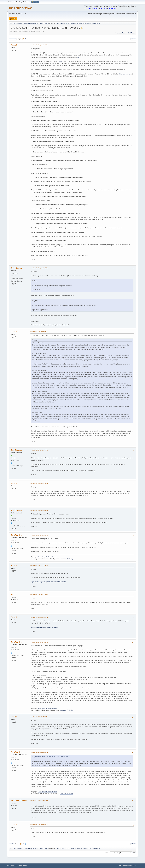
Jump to (107, 853)
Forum (104, 9)
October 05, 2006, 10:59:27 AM (39, 752)
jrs (12, 595)
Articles (95, 9)
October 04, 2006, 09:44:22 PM (39, 617)
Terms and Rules (127, 866)
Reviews (113, 9)
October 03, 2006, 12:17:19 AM (39, 565)
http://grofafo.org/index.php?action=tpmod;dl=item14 (48, 582)
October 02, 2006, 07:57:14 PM (39, 483)
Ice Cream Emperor (19, 800)
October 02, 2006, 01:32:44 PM (39, 45)
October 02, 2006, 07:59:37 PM (39, 510)
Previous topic (121, 33)
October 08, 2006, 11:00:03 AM (39, 800)
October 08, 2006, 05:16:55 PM (39, 825)
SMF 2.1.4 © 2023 (12, 866)
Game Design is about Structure (47, 557)
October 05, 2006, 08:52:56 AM (39, 717)
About (87, 9)
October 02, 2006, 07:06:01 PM (39, 332)
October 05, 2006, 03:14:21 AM (39, 642)
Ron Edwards (61, 23)
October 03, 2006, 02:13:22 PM (39, 594)
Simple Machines (23, 866)
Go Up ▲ (135, 866)
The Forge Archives (20, 8)
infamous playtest (125, 74)
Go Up (11, 844)
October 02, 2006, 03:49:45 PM (39, 268)
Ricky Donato (16, 268)
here (79, 57)
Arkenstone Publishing (66, 559)
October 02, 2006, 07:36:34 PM (39, 450)
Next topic (131, 33)
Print (133, 39)
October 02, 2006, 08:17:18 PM (39, 535)
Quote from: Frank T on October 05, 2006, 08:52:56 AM (51, 757)
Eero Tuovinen (17, 535)
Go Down (13, 39)
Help (120, 866)
